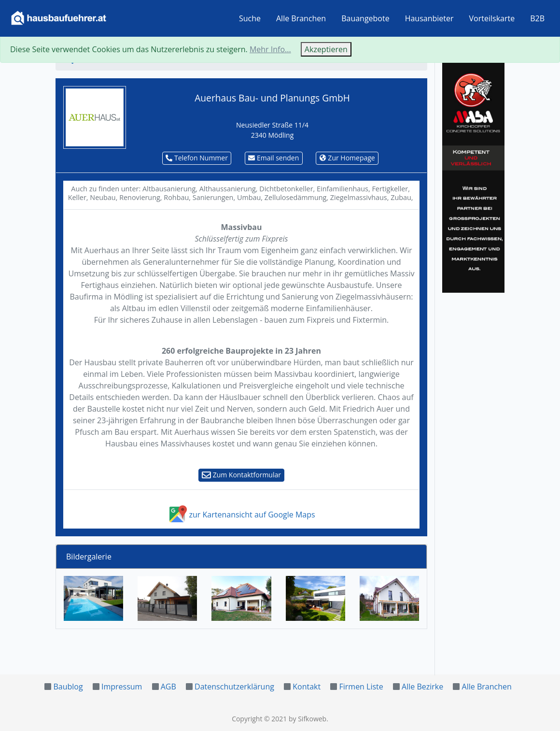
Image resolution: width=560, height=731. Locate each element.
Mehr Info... (270, 49)
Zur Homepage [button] (347, 158)
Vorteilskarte (492, 18)
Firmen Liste (361, 687)
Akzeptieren (326, 49)
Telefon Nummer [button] (197, 158)
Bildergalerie (89, 557)
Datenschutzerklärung (234, 687)
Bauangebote (365, 18)
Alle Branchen (301, 18)
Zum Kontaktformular (241, 475)
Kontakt (307, 687)
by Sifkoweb (308, 719)
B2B (537, 18)
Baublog (68, 687)
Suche (250, 18)
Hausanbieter (429, 18)
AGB (168, 687)
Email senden (273, 158)
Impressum (122, 687)
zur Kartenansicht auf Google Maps (241, 515)
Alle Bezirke (422, 687)
